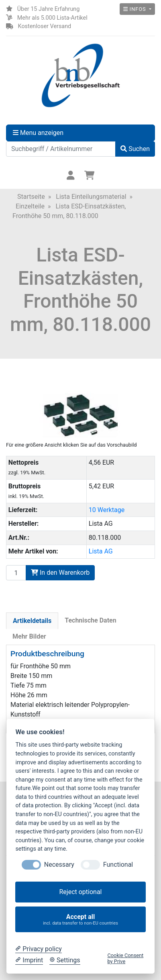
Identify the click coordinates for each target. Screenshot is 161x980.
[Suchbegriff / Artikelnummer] (61, 149)
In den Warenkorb (60, 573)
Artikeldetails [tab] (32, 621)
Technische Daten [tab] (90, 620)
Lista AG (101, 551)
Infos (136, 9)
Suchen (135, 149)
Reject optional (80, 892)
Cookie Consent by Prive (125, 958)
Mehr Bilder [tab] (29, 636)
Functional (118, 865)
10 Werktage (107, 510)
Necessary (59, 865)
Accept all (81, 920)
